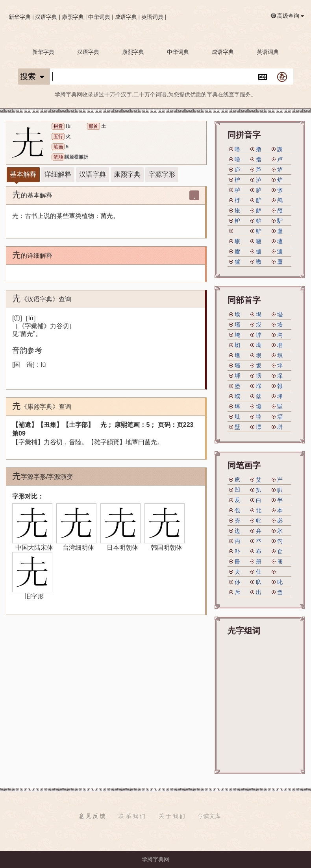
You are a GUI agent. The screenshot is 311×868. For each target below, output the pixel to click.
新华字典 (20, 17)
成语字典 (126, 17)
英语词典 (152, 17)
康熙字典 (73, 17)
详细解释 (58, 175)
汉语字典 (46, 17)
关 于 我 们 (172, 816)
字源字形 (162, 175)
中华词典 (99, 17)
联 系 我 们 (132, 816)
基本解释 (23, 175)
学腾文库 (209, 816)
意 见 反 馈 (92, 816)
